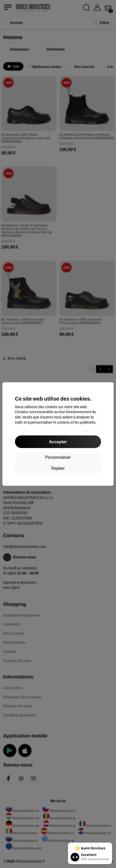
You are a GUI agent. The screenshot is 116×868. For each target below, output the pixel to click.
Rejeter (58, 468)
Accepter (58, 442)
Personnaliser (58, 457)
